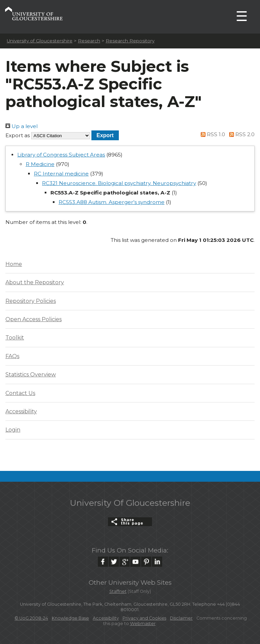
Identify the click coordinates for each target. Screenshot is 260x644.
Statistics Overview (31, 375)
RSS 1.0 (212, 134)
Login (13, 430)
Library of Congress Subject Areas (61, 155)
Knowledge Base (70, 618)
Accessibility (21, 411)
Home (14, 264)
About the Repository (35, 282)
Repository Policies (31, 301)
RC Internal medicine (61, 174)
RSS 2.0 (241, 134)
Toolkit (15, 338)
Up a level (21, 126)
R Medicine (40, 164)
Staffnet (118, 591)
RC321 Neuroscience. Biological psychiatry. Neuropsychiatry (119, 183)
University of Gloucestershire (40, 41)
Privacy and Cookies (144, 618)
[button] (105, 135)
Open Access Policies (34, 319)
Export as (18, 135)
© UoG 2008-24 (31, 618)
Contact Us (20, 393)
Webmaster (143, 624)
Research (89, 41)
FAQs (12, 356)
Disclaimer (181, 618)
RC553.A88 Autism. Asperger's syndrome (112, 202)
